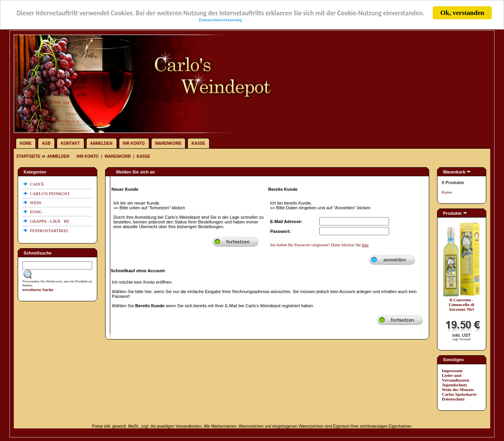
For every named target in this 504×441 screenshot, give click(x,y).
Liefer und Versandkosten (455, 378)
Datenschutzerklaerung (220, 19)
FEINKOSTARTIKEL (50, 231)
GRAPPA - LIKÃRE (50, 221)
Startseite (29, 156)
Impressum (452, 371)
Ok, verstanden (462, 13)
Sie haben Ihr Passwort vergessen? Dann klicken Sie (319, 245)
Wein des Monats (458, 389)
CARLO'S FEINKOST (50, 194)
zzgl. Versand (461, 339)
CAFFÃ (39, 184)
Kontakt (70, 143)
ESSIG (36, 212)
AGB (46, 143)
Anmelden (101, 143)
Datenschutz (453, 399)
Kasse (198, 143)
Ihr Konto (134, 143)
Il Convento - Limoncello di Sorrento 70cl (461, 304)
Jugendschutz (454, 385)
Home (26, 143)
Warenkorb (168, 143)
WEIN (36, 203)
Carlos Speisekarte (459, 394)
